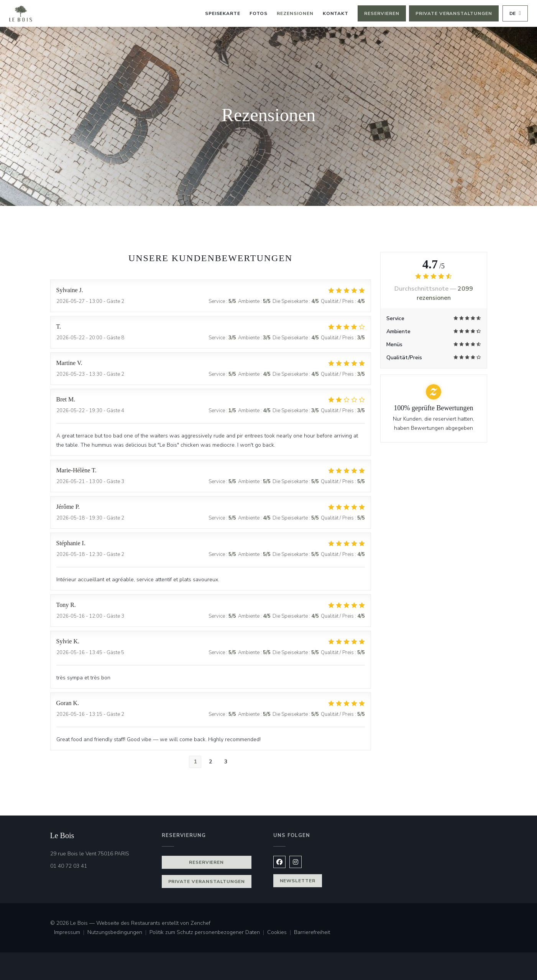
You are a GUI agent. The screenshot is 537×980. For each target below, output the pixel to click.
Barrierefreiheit (312, 933)
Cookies (281, 933)
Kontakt (336, 13)
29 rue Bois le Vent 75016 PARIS (101, 853)
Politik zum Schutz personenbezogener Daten (208, 933)
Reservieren (382, 13)
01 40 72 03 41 (69, 866)
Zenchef (200, 923)
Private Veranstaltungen (454, 13)
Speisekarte (223, 13)
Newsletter (298, 881)
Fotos (259, 13)
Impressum (71, 933)
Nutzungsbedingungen (118, 933)
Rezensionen (295, 13)
